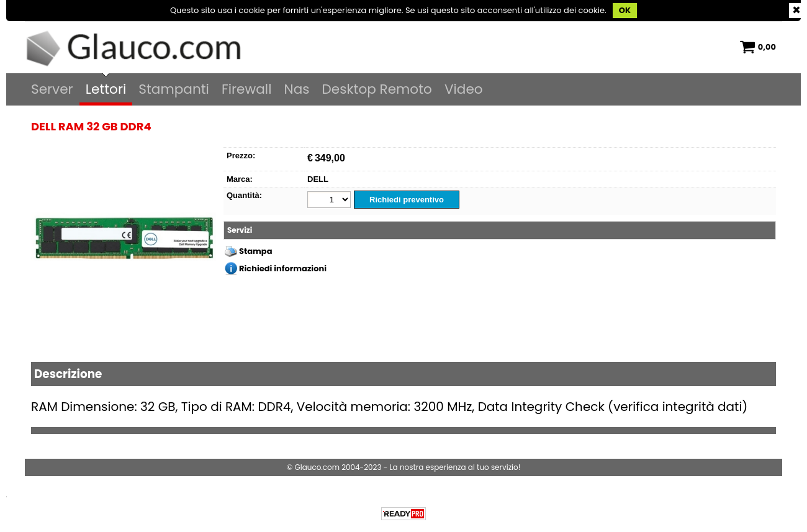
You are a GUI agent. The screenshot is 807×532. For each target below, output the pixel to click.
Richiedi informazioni (283, 268)
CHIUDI (796, 11)
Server (52, 89)
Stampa (256, 251)
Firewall (247, 89)
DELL (318, 179)
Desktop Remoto (377, 89)
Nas (296, 89)
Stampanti (174, 89)
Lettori (106, 89)
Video (464, 89)
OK (625, 10)
